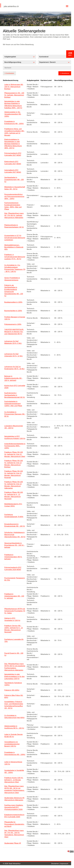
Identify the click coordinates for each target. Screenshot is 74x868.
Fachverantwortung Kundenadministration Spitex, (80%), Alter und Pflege (13, 206)
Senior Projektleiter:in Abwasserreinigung (12, 279)
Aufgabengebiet (33, 80)
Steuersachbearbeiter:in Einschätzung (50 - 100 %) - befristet (14, 545)
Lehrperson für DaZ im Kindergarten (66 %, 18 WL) (14, 368)
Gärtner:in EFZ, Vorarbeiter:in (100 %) (12, 619)
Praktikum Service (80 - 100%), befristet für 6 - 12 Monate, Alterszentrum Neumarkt (14, 629)
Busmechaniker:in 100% (13, 311)
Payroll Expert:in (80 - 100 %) (14, 654)
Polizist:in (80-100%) (12, 690)
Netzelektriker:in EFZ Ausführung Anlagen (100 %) (15, 437)
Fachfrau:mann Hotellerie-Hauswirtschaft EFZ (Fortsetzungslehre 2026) (14, 807)
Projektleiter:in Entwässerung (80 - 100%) (14, 123)
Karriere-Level (46, 80)
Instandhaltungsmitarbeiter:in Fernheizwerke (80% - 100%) (15, 446)
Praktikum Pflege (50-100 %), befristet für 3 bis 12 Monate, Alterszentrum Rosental (14, 474)
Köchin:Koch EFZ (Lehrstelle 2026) (15, 387)
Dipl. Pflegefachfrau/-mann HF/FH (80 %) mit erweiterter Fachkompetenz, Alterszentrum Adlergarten (15, 667)
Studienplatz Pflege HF (13, 843)
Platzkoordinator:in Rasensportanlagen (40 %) (14, 226)
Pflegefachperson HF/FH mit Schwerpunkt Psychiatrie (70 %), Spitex (15, 611)
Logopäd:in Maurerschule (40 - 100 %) (14, 427)
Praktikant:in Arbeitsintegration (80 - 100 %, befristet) (14, 596)
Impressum (64, 864)
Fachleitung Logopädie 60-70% (14, 640)
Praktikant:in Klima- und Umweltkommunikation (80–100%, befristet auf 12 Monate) (14, 132)
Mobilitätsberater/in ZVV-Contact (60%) (13, 505)
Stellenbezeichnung (11, 80)
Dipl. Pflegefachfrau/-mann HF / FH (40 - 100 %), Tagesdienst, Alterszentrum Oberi (14, 834)
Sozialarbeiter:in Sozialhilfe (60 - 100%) (14, 771)
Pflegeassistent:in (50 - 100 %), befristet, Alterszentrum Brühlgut (14, 95)
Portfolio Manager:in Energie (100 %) (15, 318)
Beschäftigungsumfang (63, 80)
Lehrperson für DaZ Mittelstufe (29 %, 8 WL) (13, 342)
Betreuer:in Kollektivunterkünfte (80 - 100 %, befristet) (13, 378)
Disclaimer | (56, 864)
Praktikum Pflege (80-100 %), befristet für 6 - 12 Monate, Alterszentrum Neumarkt (14, 496)
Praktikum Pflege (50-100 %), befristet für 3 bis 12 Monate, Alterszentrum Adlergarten (14, 485)
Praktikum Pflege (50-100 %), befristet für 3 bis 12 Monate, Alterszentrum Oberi (15, 454)
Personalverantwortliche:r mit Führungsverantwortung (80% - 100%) (14, 197)
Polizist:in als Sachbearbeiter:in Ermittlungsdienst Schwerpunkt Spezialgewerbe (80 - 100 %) (14, 291)
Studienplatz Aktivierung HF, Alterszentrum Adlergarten (15, 799)
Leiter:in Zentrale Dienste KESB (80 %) (13, 735)
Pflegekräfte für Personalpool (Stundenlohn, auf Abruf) (14, 824)
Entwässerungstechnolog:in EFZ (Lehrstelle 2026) (14, 816)
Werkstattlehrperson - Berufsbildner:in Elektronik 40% (14, 247)
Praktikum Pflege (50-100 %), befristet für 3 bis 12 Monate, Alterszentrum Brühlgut (14, 464)
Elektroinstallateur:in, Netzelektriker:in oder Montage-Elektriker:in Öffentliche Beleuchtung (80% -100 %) (13, 144)
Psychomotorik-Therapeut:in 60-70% (15, 579)
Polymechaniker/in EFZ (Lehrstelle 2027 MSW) (13, 154)
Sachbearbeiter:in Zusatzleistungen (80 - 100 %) (14, 180)
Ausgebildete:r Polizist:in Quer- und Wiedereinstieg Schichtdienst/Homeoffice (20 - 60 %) (14, 705)
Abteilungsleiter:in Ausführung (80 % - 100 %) (14, 727)
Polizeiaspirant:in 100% (13, 324)
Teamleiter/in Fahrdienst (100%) (13, 684)
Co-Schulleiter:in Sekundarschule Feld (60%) (14, 717)
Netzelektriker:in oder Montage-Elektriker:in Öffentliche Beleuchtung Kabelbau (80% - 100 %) (13, 105)
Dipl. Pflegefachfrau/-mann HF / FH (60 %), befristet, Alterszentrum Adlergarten (14, 215)
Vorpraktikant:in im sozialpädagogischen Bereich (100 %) (12, 744)
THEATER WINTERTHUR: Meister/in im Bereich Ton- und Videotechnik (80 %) (14, 332)
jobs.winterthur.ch (11, 6)
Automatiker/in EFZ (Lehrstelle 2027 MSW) (13, 171)
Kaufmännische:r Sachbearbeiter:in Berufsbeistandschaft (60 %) (15, 395)
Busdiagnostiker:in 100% (13, 302)
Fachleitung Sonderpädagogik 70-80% (14, 516)
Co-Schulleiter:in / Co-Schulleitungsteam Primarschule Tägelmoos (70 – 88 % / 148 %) (15, 268)
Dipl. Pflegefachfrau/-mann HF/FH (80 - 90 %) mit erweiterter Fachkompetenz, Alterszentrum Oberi (14, 789)
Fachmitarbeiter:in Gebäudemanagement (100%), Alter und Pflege (13, 404)
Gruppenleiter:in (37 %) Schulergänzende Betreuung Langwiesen (15, 238)
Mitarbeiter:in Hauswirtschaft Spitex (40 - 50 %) (15, 188)
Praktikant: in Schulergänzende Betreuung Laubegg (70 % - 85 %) (15, 257)
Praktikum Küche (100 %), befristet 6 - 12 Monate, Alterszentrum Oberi (14, 780)
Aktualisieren (65, 73)
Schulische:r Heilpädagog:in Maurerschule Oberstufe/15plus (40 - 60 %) (15, 535)
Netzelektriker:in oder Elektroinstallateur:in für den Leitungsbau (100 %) (14, 676)
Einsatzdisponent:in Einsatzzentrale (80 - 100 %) (15, 525)
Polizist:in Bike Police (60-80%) (14, 696)
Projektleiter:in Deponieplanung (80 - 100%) (15, 753)
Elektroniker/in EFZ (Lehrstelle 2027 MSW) (13, 163)
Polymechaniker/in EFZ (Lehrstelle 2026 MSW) (13, 569)
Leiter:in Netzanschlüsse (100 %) (13, 763)
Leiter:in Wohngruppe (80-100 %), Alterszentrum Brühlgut (14, 87)
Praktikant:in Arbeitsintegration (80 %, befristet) (13, 557)
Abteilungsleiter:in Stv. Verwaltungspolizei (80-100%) (13, 114)
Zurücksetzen (10, 73)
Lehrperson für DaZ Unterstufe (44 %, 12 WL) (14, 355)
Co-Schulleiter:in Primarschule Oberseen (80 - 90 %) (15, 414)
